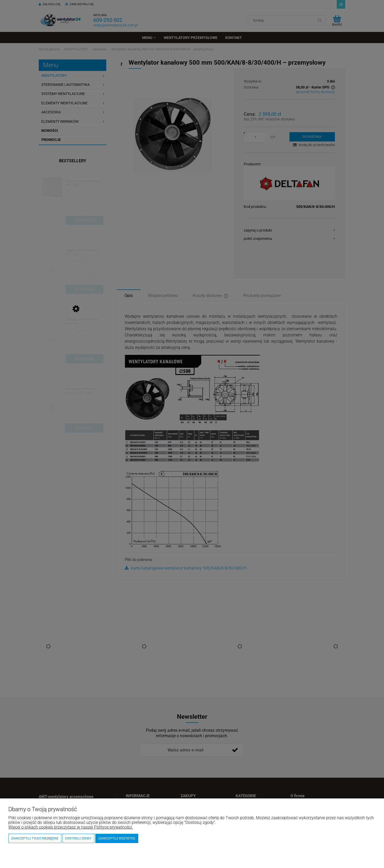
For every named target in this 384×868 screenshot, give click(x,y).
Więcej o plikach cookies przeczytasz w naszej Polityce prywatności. (71, 827)
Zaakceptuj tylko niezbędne (35, 838)
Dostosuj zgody (78, 838)
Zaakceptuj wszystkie (117, 838)
